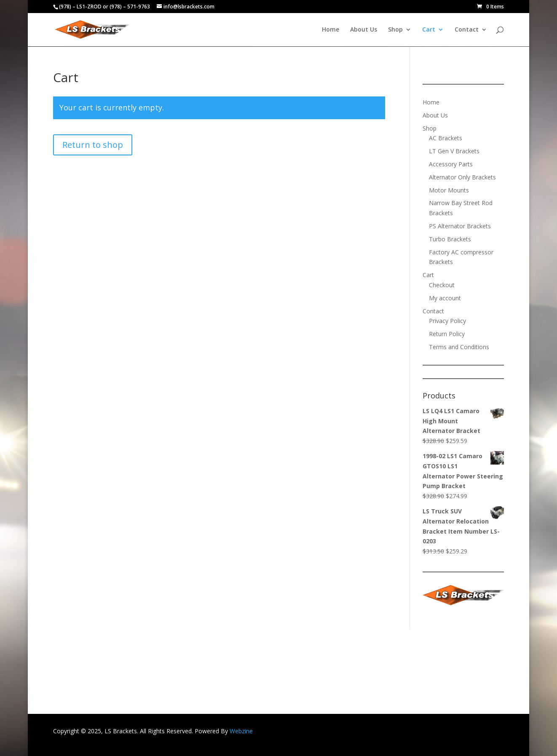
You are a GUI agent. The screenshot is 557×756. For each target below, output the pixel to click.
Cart (429, 30)
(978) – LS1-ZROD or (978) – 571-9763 (104, 7)
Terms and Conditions (459, 347)
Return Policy (447, 334)
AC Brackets (446, 138)
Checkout (442, 285)
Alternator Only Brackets (462, 177)
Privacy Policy (447, 321)
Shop (395, 30)
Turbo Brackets (450, 239)
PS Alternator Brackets (460, 226)
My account (445, 298)
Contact (467, 30)
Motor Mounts (449, 190)
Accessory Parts (451, 164)
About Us (364, 30)
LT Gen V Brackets (454, 151)
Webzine (241, 731)
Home (331, 30)
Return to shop (93, 145)
